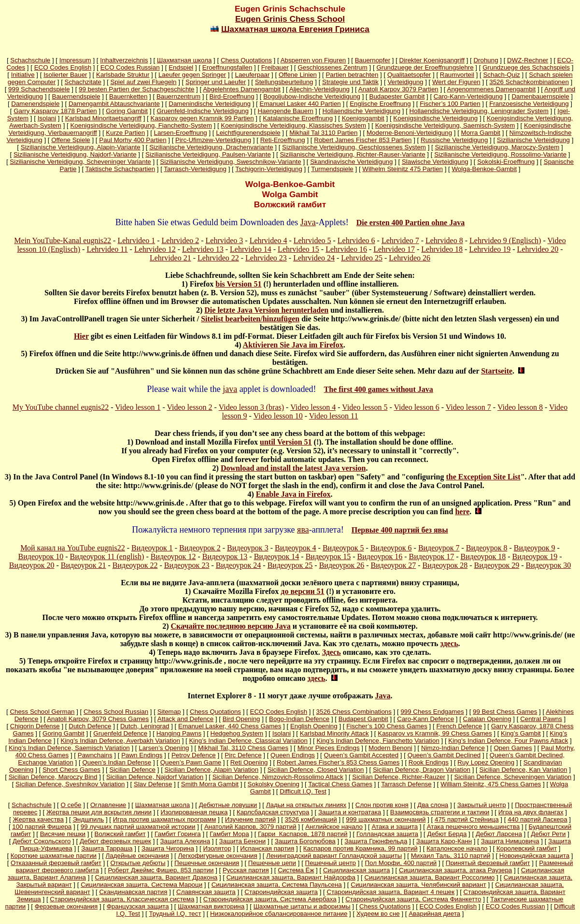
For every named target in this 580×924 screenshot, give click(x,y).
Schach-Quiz (501, 75)
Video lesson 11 (334, 416)
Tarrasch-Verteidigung (195, 169)
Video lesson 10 (278, 416)
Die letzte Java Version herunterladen (266, 310)
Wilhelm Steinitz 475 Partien (403, 169)
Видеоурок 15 (328, 556)
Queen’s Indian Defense (117, 762)
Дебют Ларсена (499, 834)
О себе (71, 805)
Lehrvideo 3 (225, 240)
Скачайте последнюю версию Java (231, 626)
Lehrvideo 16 (346, 249)
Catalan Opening (487, 719)
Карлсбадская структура (273, 812)
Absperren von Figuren (313, 60)
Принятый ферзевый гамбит (488, 863)
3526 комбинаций (311, 819)
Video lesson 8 (520, 407)
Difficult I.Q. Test (303, 791)
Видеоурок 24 (239, 565)
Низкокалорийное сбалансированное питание (279, 914)
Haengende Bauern (285, 111)
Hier (81, 336)
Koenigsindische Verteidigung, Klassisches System (293, 125)
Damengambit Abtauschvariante (114, 104)
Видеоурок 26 (342, 565)
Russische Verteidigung (454, 140)
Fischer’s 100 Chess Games (387, 726)
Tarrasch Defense (406, 784)
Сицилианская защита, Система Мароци (141, 885)
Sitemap (169, 712)
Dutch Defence (90, 726)
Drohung (486, 60)
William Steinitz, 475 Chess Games (491, 784)
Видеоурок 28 (445, 565)
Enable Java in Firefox (293, 494)
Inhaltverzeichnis (124, 60)
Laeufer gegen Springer (192, 75)
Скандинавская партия (133, 892)
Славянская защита (206, 892)
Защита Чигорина (168, 848)
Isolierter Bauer (65, 75)
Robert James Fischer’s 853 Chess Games (338, 762)
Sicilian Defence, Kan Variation (523, 770)
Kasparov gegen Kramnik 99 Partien (202, 118)
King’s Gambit (521, 733)
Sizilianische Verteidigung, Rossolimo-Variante (500, 154)
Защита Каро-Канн (444, 841)
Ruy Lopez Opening (486, 762)
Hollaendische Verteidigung (362, 111)
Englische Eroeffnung (380, 104)
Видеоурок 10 (41, 556)
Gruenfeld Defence (120, 733)
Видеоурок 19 (535, 556)
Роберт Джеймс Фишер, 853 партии (161, 870)
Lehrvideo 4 (269, 240)
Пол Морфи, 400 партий (401, 863)
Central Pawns (541, 719)
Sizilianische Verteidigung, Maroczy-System (497, 147)
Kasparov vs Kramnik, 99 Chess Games (435, 733)
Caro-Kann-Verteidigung (468, 96)
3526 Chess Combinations (354, 712)
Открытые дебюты (138, 863)
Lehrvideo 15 (298, 249)
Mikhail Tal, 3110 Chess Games (243, 748)
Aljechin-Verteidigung (319, 89)
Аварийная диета (434, 914)
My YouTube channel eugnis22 (61, 407)
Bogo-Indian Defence (299, 719)
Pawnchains (95, 755)
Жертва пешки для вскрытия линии (99, 812)
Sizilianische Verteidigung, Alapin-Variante (81, 147)
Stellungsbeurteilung (284, 82)
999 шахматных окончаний (386, 819)
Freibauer (275, 67)
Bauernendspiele (76, 96)
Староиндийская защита (281, 892)
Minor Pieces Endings (329, 748)
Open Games (513, 748)
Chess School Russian (116, 712)
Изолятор (217, 848)
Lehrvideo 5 (312, 240)
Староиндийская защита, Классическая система (122, 899)
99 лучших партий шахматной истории (138, 827)
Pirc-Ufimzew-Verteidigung (213, 140)
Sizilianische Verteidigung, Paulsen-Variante (208, 154)
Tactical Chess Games (340, 784)
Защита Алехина (185, 841)
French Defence (459, 726)
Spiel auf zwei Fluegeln (143, 82)
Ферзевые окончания (66, 906)
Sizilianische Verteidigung (533, 140)
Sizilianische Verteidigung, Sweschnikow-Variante (230, 162)
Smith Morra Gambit (210, 784)
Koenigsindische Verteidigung (435, 118)
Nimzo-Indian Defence (453, 748)
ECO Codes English (63, 67)
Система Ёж (296, 870)
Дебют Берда (447, 834)
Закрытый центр (482, 805)
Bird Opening (241, 719)
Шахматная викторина (211, 906)
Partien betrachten (352, 75)
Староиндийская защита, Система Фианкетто (413, 899)
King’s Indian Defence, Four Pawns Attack (508, 741)
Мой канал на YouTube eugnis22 (73, 548)
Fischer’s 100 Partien (450, 104)
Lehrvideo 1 (136, 240)
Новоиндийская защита (534, 856)
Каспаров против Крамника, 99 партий (361, 848)
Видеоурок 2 (200, 548)
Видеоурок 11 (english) (107, 556)
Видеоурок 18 (483, 556)
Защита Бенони (243, 841)
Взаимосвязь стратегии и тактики (440, 812)
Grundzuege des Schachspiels (526, 67)
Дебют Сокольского (42, 841)
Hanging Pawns (179, 733)
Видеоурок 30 (549, 565)
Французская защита (138, 906)
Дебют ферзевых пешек (115, 841)
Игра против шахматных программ (165, 819)
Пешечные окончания (207, 863)
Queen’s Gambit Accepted (361, 755)
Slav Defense (153, 784)
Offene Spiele (71, 140)
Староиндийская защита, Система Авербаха (270, 899)
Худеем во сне (378, 914)
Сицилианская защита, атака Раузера (455, 870)
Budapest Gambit (363, 719)
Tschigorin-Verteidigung (269, 169)
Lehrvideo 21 (170, 258)
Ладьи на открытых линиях (306, 805)
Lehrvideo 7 (400, 240)
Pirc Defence (243, 755)
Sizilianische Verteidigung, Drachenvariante (211, 147)
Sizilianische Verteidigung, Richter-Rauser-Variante (352, 154)
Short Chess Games (71, 770)
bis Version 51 (238, 284)
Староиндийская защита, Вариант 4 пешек (391, 892)
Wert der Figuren (456, 82)
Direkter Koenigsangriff (432, 60)
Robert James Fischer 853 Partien (363, 140)
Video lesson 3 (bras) (251, 407)
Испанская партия (267, 848)
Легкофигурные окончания (217, 856)
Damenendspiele (35, 104)
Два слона (433, 805)
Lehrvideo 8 (444, 240)
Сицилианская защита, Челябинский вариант (418, 885)
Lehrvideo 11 (107, 249)
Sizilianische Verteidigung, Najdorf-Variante (75, 154)
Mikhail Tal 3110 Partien (323, 133)
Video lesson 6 (417, 407)
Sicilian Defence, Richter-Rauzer (399, 777)
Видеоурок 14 (277, 556)
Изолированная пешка (194, 812)
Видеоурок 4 (296, 548)
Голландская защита (387, 834)
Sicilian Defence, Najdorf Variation (155, 777)
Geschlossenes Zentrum (332, 67)
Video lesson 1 (138, 407)
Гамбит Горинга (178, 834)
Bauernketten (128, 96)
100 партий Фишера (42, 827)
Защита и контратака (350, 812)
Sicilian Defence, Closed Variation (316, 770)
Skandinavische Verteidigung (351, 162)
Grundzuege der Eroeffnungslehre (425, 67)
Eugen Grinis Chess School (290, 19)
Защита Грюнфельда (376, 841)
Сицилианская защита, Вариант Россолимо (429, 877)
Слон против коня (382, 805)
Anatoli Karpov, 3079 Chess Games (98, 719)
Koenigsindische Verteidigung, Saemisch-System (445, 125)
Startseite (497, 371)
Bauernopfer (373, 60)
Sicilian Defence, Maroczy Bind (53, 777)
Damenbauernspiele (540, 96)
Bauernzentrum (178, 96)
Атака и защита (395, 827)
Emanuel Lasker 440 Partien (300, 104)
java (230, 389)
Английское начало (334, 827)
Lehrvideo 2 (181, 240)
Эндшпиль (88, 819)
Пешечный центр (331, 863)
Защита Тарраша (107, 848)
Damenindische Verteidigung (210, 104)
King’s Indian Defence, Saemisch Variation (69, 748)
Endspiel (181, 67)
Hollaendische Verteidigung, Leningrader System (479, 111)
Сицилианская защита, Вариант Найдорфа (291, 877)
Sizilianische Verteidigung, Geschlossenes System (354, 147)
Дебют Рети (548, 834)
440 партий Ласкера (537, 819)
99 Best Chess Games (505, 712)
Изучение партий (250, 819)
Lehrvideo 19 (490, 249)
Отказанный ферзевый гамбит (56, 863)
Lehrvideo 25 (362, 258)
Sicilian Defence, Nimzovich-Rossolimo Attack (278, 777)
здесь (449, 643)
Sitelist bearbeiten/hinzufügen (250, 319)
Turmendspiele (332, 169)
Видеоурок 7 (439, 548)
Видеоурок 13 (225, 556)
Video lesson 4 (313, 407)
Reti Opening (249, 762)
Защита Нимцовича (510, 841)
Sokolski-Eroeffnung (506, 162)
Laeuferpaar (253, 75)
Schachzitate (83, 82)
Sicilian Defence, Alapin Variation (212, 770)
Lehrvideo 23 (266, 258)
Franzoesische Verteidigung (529, 104)
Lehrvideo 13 (203, 249)
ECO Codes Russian (130, 67)
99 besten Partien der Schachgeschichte (136, 89)
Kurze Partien (125, 133)
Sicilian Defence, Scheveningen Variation (513, 777)
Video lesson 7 (468, 407)
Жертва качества (38, 819)
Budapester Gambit (397, 96)
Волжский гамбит (120, 834)
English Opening (314, 726)
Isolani (47, 118)
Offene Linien (298, 75)
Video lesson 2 (189, 407)
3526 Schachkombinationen (529, 82)
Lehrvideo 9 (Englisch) (505, 240)
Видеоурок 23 (187, 565)
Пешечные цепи (272, 863)
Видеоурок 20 (32, 565)
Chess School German (42, 712)
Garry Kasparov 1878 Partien (55, 111)
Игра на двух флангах (531, 812)
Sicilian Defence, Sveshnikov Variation (70, 784)
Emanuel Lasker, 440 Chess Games (230, 726)
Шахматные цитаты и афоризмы (302, 906)
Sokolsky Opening (274, 784)
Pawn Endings (142, 755)
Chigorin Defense (35, 726)
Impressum (75, 60)
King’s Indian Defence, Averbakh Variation (120, 741)
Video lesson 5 (365, 407)
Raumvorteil (457, 75)
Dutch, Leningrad (145, 726)
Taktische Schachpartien (120, 169)
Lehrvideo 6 (356, 240)
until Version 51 (286, 442)
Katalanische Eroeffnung (298, 118)
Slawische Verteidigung (435, 162)
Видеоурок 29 (497, 565)
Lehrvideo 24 (314, 258)
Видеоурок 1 (152, 548)
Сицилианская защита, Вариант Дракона (156, 877)
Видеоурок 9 (535, 548)
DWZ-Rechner (528, 60)
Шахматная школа (184, 60)
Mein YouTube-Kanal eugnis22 (63, 240)
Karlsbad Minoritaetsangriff (103, 118)
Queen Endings (293, 755)
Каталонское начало (457, 848)
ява (303, 530)
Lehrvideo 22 (218, 258)
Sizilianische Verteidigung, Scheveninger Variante (80, 162)
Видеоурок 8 (487, 548)
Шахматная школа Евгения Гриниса (295, 29)
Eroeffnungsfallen (227, 67)
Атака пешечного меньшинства (473, 827)
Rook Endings (429, 762)
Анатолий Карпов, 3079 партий (250, 827)
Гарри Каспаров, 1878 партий (303, 834)
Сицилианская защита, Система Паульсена (277, 885)
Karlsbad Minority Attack (334, 733)
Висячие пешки (63, 834)
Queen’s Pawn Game (191, 762)
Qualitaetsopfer (409, 75)
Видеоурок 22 (135, 565)
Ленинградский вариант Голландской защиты (334, 856)
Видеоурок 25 (290, 565)
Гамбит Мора (229, 834)
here (462, 512)
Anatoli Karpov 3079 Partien (398, 89)
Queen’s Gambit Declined (444, 755)
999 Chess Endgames (432, 712)
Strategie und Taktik (350, 82)
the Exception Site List (483, 477)
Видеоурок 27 (394, 565)
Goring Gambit (127, 111)
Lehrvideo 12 (155, 249)
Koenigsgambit (363, 118)
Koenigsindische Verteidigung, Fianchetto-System (141, 125)
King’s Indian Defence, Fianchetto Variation (378, 741)
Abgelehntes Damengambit (242, 89)
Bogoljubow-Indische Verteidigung (312, 96)
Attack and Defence (185, 719)
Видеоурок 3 (248, 548)
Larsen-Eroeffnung (181, 133)
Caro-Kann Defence (425, 719)
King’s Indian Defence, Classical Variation (248, 741)
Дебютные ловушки (228, 805)
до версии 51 (302, 591)
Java (308, 222)
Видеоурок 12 (173, 556)
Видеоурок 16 (380, 556)
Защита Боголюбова (305, 841)
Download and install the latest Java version (293, 468)
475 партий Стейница (467, 819)
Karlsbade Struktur (123, 75)
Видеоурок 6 (391, 548)
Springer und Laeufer (216, 82)
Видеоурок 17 (432, 556)
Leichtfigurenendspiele (248, 133)
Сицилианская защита (357, 870)
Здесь (332, 652)
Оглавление (108, 805)
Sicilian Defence (132, 770)
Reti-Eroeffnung (283, 140)
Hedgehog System (237, 733)
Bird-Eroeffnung (232, 96)
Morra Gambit (481, 133)
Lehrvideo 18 (442, 249)
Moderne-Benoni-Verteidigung (409, 133)
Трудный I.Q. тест (175, 914)
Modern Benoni (390, 748)
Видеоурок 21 (84, 565)
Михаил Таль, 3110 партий (451, 856)
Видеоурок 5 (343, 548)
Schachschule (30, 60)
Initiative (23, 75)
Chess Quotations (246, 60)
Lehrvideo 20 (538, 249)
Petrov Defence (194, 755)
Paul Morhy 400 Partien (133, 140)
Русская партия (246, 870)
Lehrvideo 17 (394, 249)
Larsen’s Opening (164, 748)
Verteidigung (405, 82)
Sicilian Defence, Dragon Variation (422, 770)
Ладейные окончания (137, 856)
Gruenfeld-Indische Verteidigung (202, 111)
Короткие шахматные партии (54, 856)
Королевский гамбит (527, 848)
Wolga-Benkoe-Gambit (485, 169)
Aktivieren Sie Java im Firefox (293, 345)
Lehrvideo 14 (251, 249)
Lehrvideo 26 (410, 258)
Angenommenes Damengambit (492, 89)
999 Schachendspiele (39, 89)
